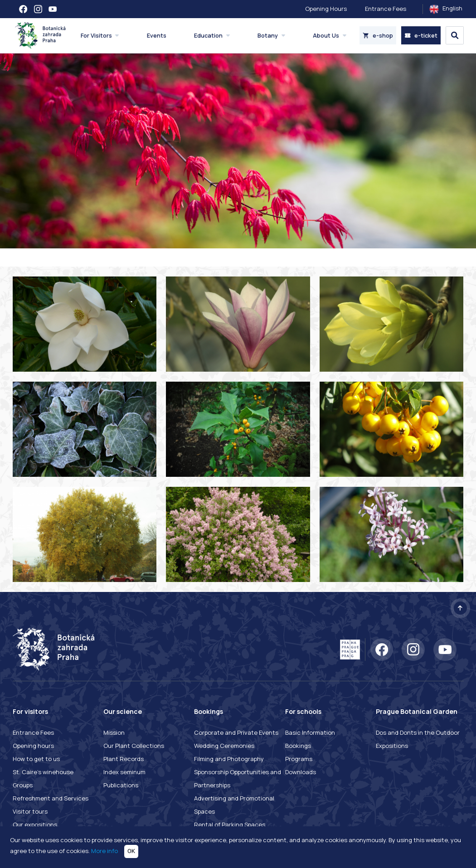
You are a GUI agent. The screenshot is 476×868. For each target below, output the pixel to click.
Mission (114, 732)
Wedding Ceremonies (224, 746)
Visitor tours (30, 811)
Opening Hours (326, 9)
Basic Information (310, 732)
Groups (23, 785)
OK (131, 851)
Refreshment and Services (51, 798)
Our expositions (35, 824)
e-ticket (421, 35)
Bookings (298, 746)
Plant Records (124, 759)
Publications (121, 785)
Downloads (301, 772)
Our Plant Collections (134, 746)
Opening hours (33, 746)
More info (104, 851)
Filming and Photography (229, 759)
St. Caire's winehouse (43, 772)
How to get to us (36, 759)
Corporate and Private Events (236, 732)
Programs (299, 759)
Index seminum (124, 772)
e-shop (378, 35)
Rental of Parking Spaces (230, 824)
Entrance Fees (386, 9)
